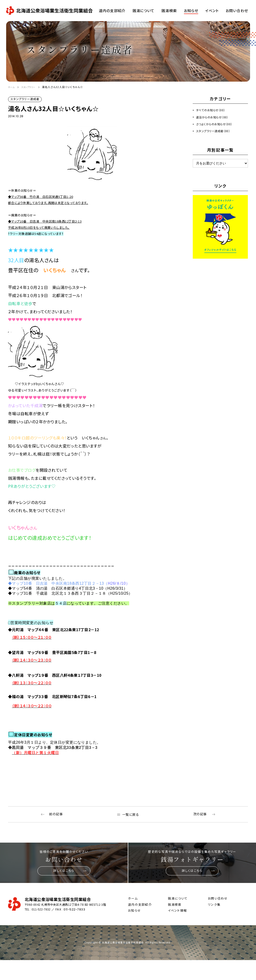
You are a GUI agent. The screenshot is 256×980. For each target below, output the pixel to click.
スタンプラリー (32, 87)
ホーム (12, 87)
